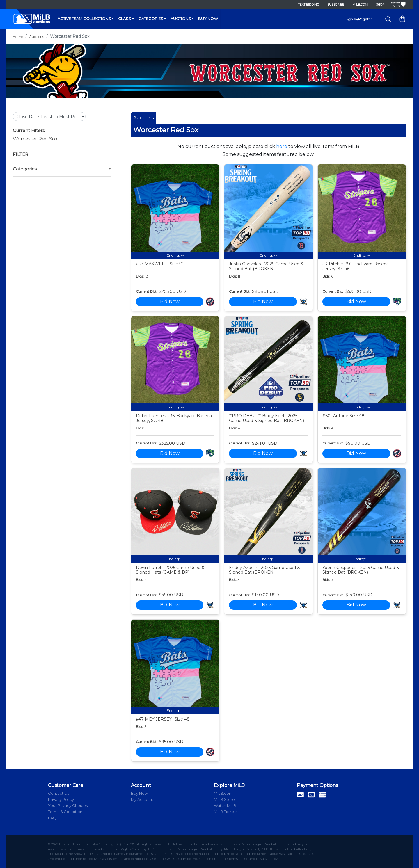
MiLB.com (360, 5)
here (282, 146)
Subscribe (336, 5)
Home (18, 37)
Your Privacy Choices (68, 805)
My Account (142, 799)
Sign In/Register (359, 19)
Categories (151, 19)
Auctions (181, 19)
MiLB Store (224, 799)
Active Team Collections (84, 19)
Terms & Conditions (66, 812)
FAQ (52, 818)
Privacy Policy (61, 799)
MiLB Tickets (226, 812)
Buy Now (208, 19)
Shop (380, 5)
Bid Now (170, 302)
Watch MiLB (225, 805)
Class (125, 19)
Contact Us (58, 793)
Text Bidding (309, 5)
